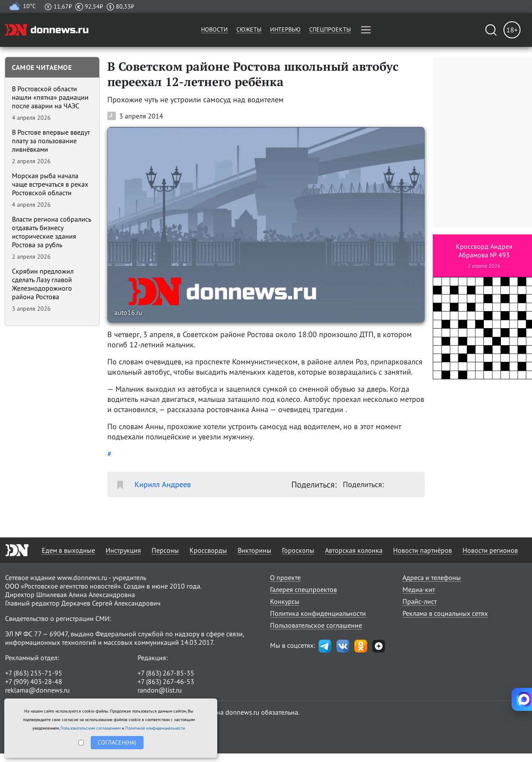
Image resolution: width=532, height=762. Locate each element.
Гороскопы (298, 550)
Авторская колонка (354, 550)
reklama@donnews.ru (37, 690)
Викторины (254, 550)
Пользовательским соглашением (91, 728)
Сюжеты (249, 29)
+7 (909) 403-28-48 (34, 681)
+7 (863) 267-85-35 (166, 673)
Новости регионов (490, 550)
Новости (214, 29)
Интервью (285, 29)
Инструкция (123, 550)
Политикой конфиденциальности (155, 728)
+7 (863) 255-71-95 (34, 673)
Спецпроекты (330, 29)
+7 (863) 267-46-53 (166, 681)
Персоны (165, 550)
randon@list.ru (160, 690)
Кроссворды (208, 550)
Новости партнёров (423, 550)
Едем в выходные (68, 550)
